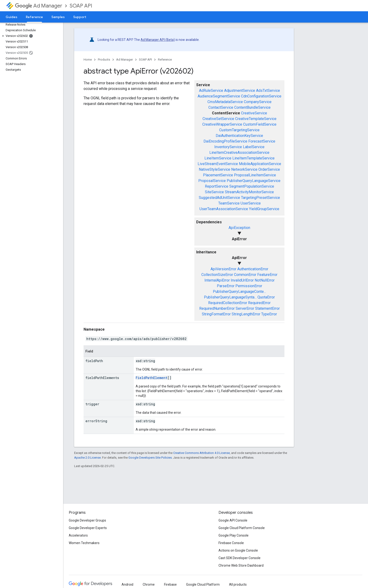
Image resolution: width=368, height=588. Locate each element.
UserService (251, 203)
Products (104, 60)
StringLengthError (246, 314)
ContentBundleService (252, 107)
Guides (11, 17)
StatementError (267, 308)
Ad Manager (39, 6)
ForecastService (262, 141)
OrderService (269, 169)
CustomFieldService (260, 124)
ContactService (221, 107)
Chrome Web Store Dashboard (241, 565)
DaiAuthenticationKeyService (239, 136)
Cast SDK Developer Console (240, 558)
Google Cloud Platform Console (242, 528)
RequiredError (259, 303)
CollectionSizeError (217, 275)
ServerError (245, 308)
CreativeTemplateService (256, 119)
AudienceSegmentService (219, 96)
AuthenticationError (253, 269)
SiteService (214, 192)
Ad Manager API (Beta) (158, 40)
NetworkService (244, 169)
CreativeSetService (218, 119)
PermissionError (249, 286)
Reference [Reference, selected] (34, 17)
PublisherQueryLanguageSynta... (230, 297)
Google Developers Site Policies (150, 458)
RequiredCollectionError (228, 303)
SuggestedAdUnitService (219, 198)
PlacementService (218, 175)
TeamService (229, 203)
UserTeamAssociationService (224, 209)
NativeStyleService (215, 169)
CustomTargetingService (239, 130)
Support (80, 17)
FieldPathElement (151, 378)
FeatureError (267, 275)
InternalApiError (217, 280)
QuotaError (266, 297)
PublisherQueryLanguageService (254, 181)
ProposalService (212, 181)
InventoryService (228, 147)
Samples (58, 17)
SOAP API (81, 6)
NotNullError (265, 280)
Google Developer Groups (87, 520)
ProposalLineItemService (255, 175)
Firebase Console (231, 543)
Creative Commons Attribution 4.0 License (201, 453)
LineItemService (218, 158)
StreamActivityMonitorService (249, 192)
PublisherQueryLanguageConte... (239, 292)
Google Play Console (234, 535)
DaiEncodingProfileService (225, 141)
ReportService (217, 186)
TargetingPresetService (261, 198)
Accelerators (78, 535)
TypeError (269, 314)
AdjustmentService (240, 91)
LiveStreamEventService (218, 164)
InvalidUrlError (242, 280)
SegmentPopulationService (252, 186)
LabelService (254, 147)
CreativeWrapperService (222, 124)
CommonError (245, 275)
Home (88, 60)
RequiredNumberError (217, 308)
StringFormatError (216, 314)
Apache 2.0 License (87, 458)
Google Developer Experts (88, 528)
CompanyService (258, 102)
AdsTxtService (268, 91)
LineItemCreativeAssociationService (239, 153)
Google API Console (233, 520)
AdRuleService (211, 91)
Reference (165, 60)
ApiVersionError (223, 269)
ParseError (226, 286)
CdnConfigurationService (261, 96)
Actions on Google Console (238, 550)
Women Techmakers (84, 543)
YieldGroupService (264, 209)
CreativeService (254, 113)
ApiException (239, 228)
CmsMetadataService (225, 102)
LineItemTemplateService (253, 158)
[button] (31, 36)
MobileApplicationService (260, 164)
